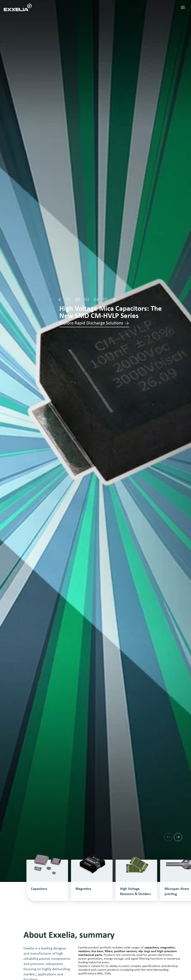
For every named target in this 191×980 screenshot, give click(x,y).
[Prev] (60, 300)
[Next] (114, 300)
